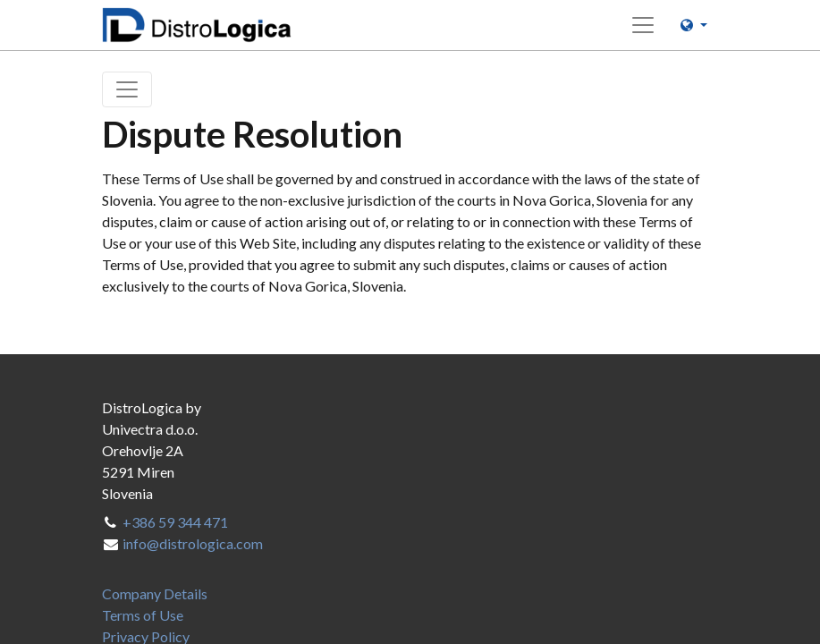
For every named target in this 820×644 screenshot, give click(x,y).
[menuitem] (155, 593)
